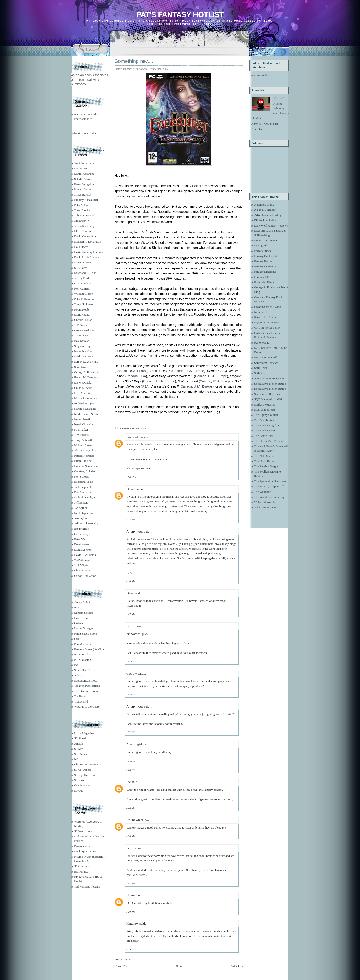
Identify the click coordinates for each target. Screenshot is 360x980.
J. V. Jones (80, 325)
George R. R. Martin (86, 372)
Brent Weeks (82, 544)
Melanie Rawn (83, 445)
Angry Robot (82, 602)
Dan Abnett (81, 168)
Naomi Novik (82, 419)
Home (180, 966)
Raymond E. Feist (85, 273)
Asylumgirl (134, 744)
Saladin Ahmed (83, 179)
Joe (129, 782)
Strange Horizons (85, 775)
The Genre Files (264, 436)
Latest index (262, 75)
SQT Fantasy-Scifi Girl (268, 399)
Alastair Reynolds (85, 450)
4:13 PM (131, 949)
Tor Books (80, 696)
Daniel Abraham (84, 174)
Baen (77, 607)
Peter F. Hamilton (85, 299)
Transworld (81, 701)
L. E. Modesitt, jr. (85, 393)
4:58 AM (131, 836)
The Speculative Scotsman (270, 481)
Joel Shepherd (83, 487)
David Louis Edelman (87, 257)
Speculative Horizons (267, 394)
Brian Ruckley (83, 461)
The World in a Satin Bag (269, 497)
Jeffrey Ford (82, 278)
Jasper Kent (81, 335)
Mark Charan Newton (87, 414)
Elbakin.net (81, 872)
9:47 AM (131, 614)
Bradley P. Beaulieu (86, 200)
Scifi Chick (261, 368)
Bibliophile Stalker (266, 220)
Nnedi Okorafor (84, 424)
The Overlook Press (86, 691)
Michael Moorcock (86, 398)
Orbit (77, 639)
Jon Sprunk (81, 508)
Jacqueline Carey (84, 226)
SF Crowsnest (83, 770)
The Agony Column (266, 415)
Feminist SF (261, 277)
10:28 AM (131, 694)
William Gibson (84, 294)
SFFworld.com (83, 831)
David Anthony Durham (89, 252)
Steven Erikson (83, 262)
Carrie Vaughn (83, 534)
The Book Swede (264, 430)
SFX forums (82, 866)
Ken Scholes (82, 477)
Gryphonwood (83, 785)
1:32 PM (131, 732)
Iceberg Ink (261, 312)
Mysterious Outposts (267, 322)
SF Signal (80, 738)
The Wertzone (263, 492)
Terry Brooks (82, 210)
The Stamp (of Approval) (269, 486)
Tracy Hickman (83, 304)
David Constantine (85, 236)
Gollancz (80, 623)
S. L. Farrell (81, 268)
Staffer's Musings (265, 405)
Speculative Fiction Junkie (270, 384)
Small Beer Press (84, 670)
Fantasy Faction (264, 261)
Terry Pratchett (83, 440)
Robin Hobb (82, 309)
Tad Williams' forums (87, 886)
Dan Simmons (83, 492)
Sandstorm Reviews (266, 363)
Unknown (133, 820)
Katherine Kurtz (84, 351)
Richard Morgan (84, 403)
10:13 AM (131, 661)
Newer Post (121, 966)
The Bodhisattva (264, 420)
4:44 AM (131, 808)
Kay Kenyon (82, 341)
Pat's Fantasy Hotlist (180, 15)
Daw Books (81, 618)
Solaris (78, 675)
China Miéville (83, 388)
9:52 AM (131, 883)
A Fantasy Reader (265, 210)
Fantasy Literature (265, 266)
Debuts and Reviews (266, 240)
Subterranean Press (86, 681)
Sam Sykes (81, 518)
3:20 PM (131, 912)
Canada (121, 371)
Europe (142, 371)
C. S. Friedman (83, 283)
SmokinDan (135, 437)
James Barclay (83, 195)
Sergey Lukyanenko (86, 362)
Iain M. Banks (83, 189)
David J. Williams (85, 555)
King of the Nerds (265, 317)
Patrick (131, 626)
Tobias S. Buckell (85, 215)
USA (132, 371)
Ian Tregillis (81, 529)
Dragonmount (82, 846)
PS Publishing (83, 660)
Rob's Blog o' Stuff (266, 357)
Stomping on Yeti (265, 410)
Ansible (79, 743)
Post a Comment (124, 959)
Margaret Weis (83, 550)
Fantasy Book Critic (266, 256)
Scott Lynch (81, 367)
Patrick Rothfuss (84, 456)
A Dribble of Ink (264, 205)
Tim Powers (81, 435)
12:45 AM (131, 477)
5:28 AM (131, 519)
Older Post (237, 966)
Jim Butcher (81, 221)
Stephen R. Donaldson (88, 242)
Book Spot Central (85, 851)
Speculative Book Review (270, 378)
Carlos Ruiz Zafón (85, 576)
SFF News (80, 754)
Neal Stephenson (84, 513)
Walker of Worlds (265, 502)
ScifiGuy (260, 373)
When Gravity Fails (266, 507)
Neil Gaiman (82, 289)
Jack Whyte (81, 565)
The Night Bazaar (265, 461)
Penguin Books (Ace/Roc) (90, 649)
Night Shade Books (86, 634)
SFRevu (79, 780)
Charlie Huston (83, 320)
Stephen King (82, 346)
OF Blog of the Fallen (267, 328)
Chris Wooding (83, 570)
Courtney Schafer (85, 471)
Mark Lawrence (84, 356)
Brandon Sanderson (86, 466)
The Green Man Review (269, 441)
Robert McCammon (86, 377)
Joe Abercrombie (84, 163)
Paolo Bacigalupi (84, 184)
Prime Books (82, 654)
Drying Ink (261, 245)
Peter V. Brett (82, 205)
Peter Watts (81, 539)
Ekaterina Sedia (84, 482)
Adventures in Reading (268, 215)
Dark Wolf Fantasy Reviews (271, 225)
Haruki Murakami (85, 409)
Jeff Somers (81, 503)
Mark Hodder (82, 315)
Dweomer (133, 489)
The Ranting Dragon (266, 466)
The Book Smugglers (267, 425)
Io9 (76, 759)
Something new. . (134, 61)
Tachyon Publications (87, 686)
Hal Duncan (81, 247)
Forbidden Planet (264, 282)
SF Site (79, 749)
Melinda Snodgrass (86, 497)
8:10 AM (131, 581)
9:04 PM (131, 770)
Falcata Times (263, 251)
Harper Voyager (84, 628)
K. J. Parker (81, 430)
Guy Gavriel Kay (84, 330)
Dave (130, 593)
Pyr (76, 665)
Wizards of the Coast (87, 707)
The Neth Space (264, 456)
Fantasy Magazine (265, 272)
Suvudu (79, 791)
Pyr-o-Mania (262, 343)
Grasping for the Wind (268, 307)
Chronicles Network (86, 764)
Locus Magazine (84, 733)
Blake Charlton (83, 231)
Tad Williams (82, 560)
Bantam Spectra (84, 613)
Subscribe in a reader (83, 133)
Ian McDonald (83, 382)
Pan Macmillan (83, 644)
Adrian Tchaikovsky (86, 523)
